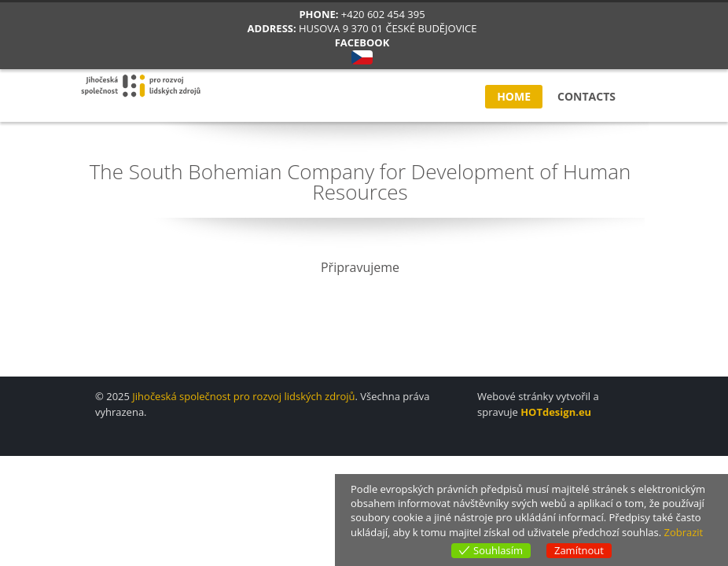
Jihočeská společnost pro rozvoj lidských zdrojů (243, 396)
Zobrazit (683, 532)
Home (514, 96)
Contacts (586, 96)
